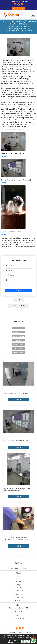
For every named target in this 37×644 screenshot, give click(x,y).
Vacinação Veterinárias (19, 352)
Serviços (18, 585)
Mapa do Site (18, 590)
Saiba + (4, 156)
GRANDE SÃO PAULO (18, 306)
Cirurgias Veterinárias (19, 332)
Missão (19, 582)
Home (18, 576)
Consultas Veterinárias (19, 340)
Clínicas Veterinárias (19, 336)
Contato (18, 588)
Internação (18, 348)
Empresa (18, 579)
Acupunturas (18, 328)
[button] (16, 556)
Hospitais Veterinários (19, 344)
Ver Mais (18, 400)
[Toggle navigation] (33, 15)
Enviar (19, 291)
